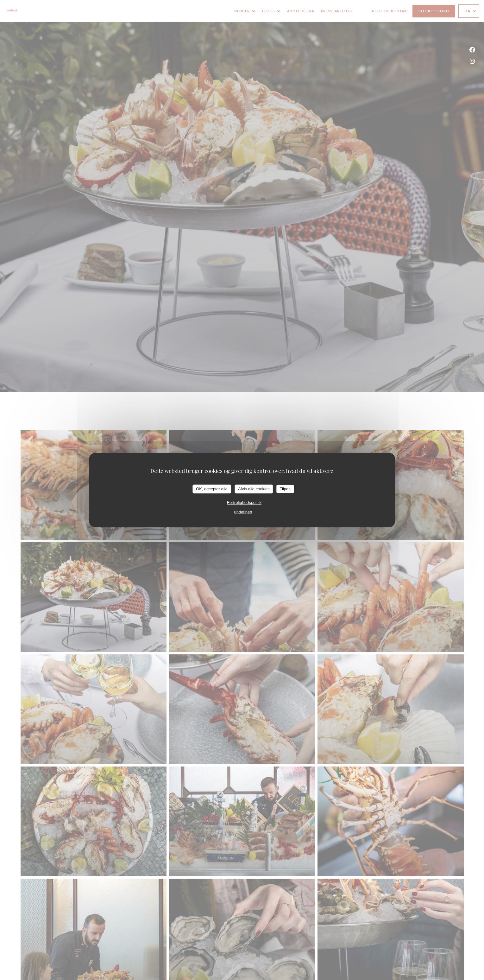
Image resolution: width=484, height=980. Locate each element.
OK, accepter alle (212, 489)
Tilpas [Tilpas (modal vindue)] (285, 489)
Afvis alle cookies (254, 489)
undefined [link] (243, 512)
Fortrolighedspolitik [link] (244, 502)
